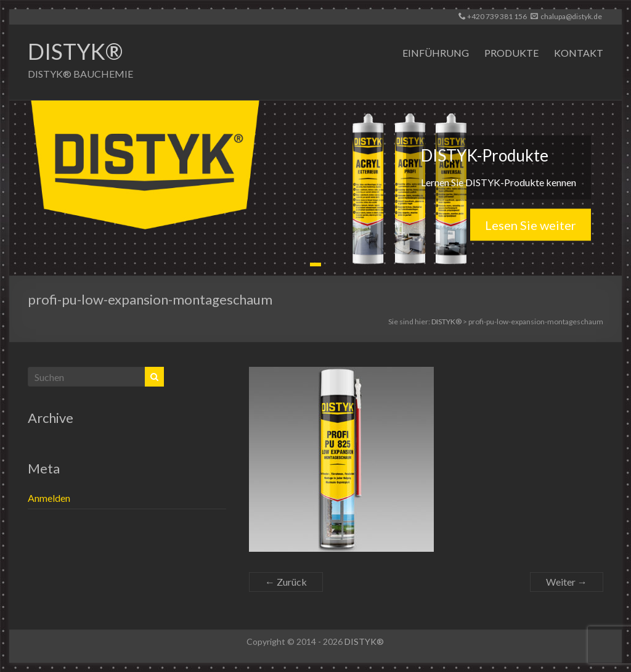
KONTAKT (579, 53)
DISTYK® (75, 51)
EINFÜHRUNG (436, 53)
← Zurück (286, 582)
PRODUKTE (511, 53)
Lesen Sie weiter (531, 224)
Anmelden (49, 498)
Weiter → (567, 582)
